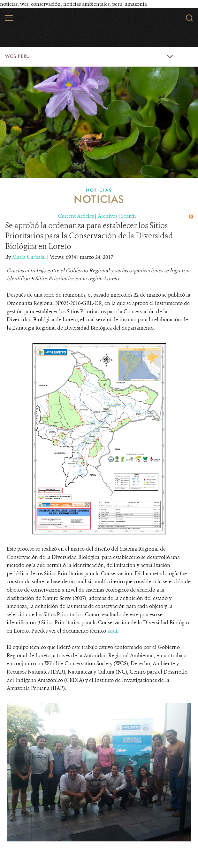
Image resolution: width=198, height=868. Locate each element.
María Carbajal (30, 257)
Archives (107, 216)
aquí (112, 631)
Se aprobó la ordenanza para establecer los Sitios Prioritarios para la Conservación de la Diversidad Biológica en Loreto (89, 236)
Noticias (99, 190)
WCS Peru (18, 56)
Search (129, 216)
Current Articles (76, 216)
